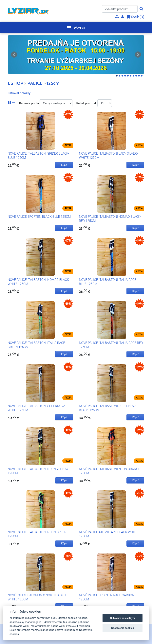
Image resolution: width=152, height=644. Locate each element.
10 (142, 76)
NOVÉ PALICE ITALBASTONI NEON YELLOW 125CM (38, 471)
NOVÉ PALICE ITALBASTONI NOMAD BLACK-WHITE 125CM (39, 282)
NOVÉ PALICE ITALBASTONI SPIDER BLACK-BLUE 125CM (38, 156)
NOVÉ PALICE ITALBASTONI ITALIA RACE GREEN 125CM (36, 345)
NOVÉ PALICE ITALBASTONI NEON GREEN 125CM (37, 534)
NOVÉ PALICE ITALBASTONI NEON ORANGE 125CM (110, 471)
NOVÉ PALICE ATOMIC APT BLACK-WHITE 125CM (108, 534)
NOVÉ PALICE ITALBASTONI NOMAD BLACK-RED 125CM (110, 219)
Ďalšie (138, 55)
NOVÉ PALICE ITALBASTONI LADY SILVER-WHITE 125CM (108, 156)
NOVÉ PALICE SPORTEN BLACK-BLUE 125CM (39, 217)
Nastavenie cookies (123, 628)
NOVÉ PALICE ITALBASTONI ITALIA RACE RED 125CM (111, 345)
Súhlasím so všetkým (123, 618)
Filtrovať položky (19, 93)
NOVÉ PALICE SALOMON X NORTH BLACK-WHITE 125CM (38, 597)
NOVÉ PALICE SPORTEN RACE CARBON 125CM (107, 597)
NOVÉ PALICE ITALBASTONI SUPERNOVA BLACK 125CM (108, 408)
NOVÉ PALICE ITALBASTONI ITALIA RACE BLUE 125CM (108, 282)
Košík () (135, 17)
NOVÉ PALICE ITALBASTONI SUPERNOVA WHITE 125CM (37, 408)
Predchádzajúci (14, 55)
